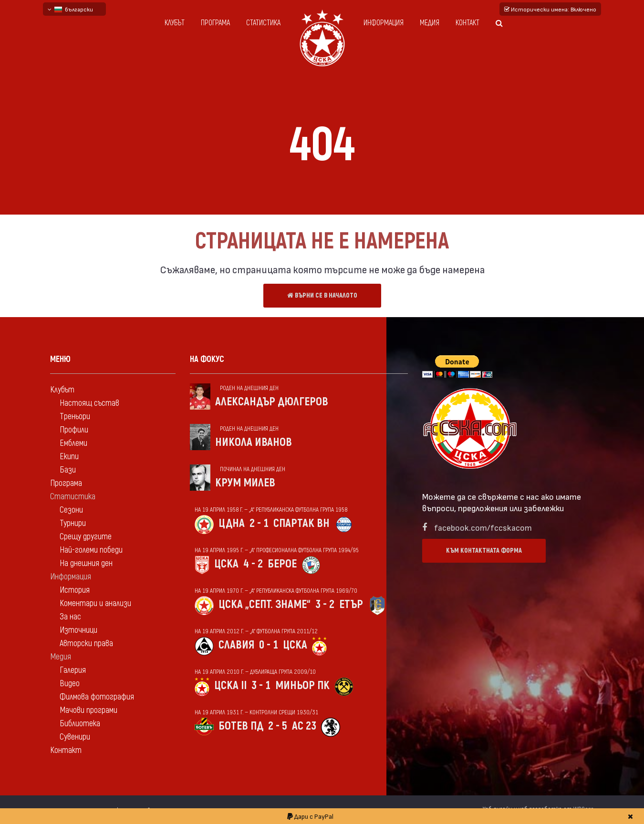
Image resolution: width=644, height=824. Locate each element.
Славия (236, 645)
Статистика (263, 23)
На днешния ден (86, 563)
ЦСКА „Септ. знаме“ (265, 604)
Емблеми (73, 443)
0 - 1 (269, 645)
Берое (282, 564)
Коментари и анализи (95, 603)
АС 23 (304, 726)
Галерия (73, 670)
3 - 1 (261, 685)
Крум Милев (245, 483)
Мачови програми (88, 710)
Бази (68, 470)
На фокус (207, 359)
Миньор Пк (302, 685)
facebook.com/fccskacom (483, 527)
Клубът (175, 23)
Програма (215, 23)
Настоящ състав (89, 403)
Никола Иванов (254, 442)
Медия (430, 23)
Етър (351, 604)
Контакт (467, 23)
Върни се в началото (322, 295)
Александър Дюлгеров (272, 402)
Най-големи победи (91, 550)
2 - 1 (259, 523)
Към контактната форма (484, 551)
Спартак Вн (301, 523)
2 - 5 (278, 726)
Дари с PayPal (310, 816)
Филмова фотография (97, 697)
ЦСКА (226, 564)
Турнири (73, 523)
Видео (70, 684)
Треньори (75, 417)
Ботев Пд (241, 726)
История (75, 590)
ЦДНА (232, 523)
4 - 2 (253, 564)
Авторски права (86, 644)
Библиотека (80, 724)
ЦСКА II (230, 685)
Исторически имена (550, 9)
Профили (74, 430)
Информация (384, 23)
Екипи (69, 457)
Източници (78, 630)
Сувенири (75, 737)
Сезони (71, 510)
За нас (70, 617)
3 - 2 (325, 604)
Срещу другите (86, 537)
